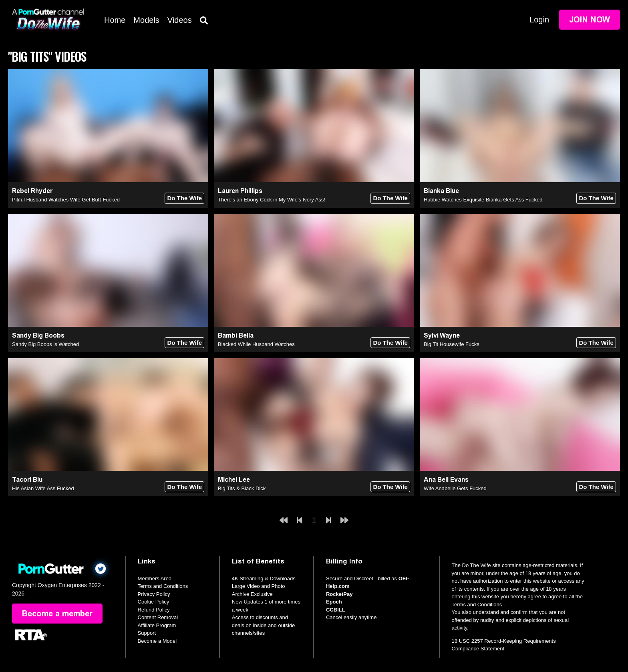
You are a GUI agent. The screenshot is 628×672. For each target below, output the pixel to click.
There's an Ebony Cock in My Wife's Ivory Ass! (272, 200)
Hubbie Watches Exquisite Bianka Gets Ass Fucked (483, 200)
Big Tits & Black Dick (242, 488)
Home (115, 20)
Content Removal (158, 617)
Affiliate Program (157, 625)
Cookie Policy (154, 602)
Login (539, 20)
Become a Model (157, 641)
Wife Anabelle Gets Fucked (455, 488)
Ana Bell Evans (446, 480)
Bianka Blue (441, 191)
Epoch (334, 602)
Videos (180, 20)
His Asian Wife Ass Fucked (43, 488)
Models (146, 20)
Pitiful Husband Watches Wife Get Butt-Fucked (66, 200)
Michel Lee (234, 480)
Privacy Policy (154, 594)
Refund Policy (154, 610)
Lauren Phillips (240, 191)
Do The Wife (184, 198)
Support (147, 633)
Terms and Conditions (163, 586)
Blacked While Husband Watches (256, 344)
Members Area (155, 578)
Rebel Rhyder (32, 191)
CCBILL (336, 610)
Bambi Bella (236, 335)
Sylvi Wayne (442, 335)
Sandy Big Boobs (38, 335)
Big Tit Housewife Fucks (452, 344)
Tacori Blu (27, 480)
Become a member (57, 614)
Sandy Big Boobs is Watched (45, 344)
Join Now (590, 20)
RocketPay (339, 594)
